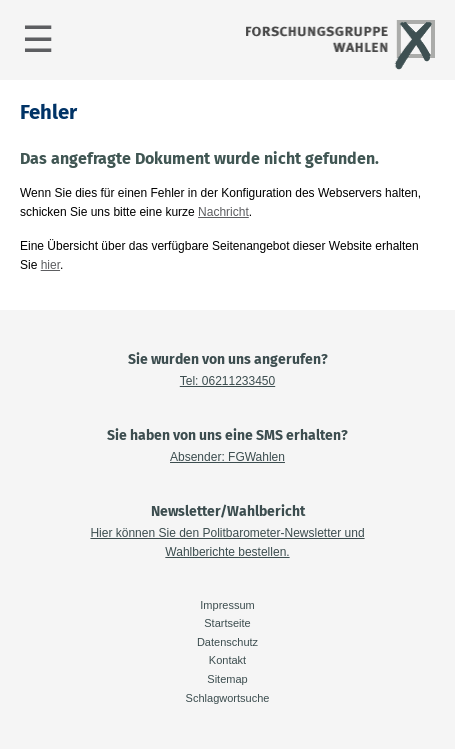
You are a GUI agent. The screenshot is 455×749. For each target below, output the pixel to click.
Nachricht (223, 212)
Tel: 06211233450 (227, 381)
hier (50, 265)
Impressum (227, 605)
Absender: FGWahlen (227, 457)
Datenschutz (227, 642)
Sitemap (227, 679)
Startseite (227, 623)
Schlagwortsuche (228, 698)
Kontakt (227, 660)
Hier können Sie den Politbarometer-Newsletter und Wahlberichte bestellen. (227, 542)
